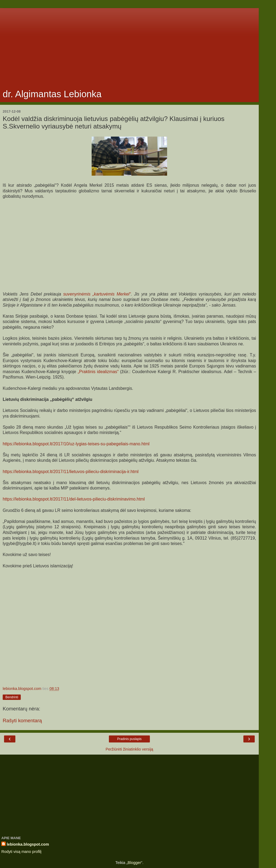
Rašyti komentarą (22, 721)
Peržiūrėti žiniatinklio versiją (130, 749)
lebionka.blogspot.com (28, 844)
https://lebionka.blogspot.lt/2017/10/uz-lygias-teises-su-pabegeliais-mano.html (76, 444)
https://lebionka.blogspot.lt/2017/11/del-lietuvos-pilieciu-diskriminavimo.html (74, 499)
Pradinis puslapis (130, 739)
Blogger (134, 863)
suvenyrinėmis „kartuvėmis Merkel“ (97, 294)
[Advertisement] (129, 46)
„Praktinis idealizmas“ (98, 372)
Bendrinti (12, 697)
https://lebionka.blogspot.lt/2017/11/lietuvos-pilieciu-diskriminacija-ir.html (71, 472)
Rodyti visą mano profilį (21, 852)
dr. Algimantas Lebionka (52, 94)
